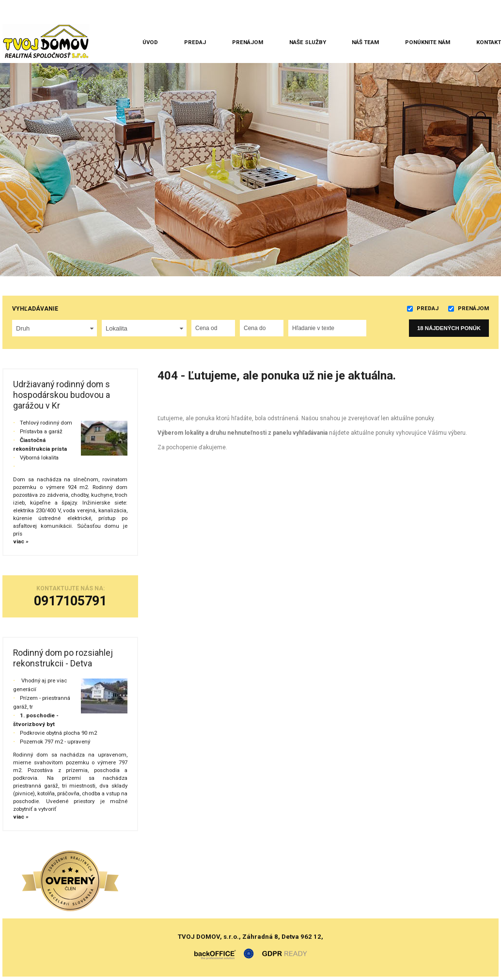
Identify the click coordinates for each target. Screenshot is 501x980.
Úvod (150, 42)
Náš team (365, 42)
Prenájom (248, 42)
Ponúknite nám (428, 42)
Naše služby (308, 42)
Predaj (195, 42)
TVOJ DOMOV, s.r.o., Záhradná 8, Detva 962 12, (250, 937)
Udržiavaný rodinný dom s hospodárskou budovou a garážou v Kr (62, 395)
